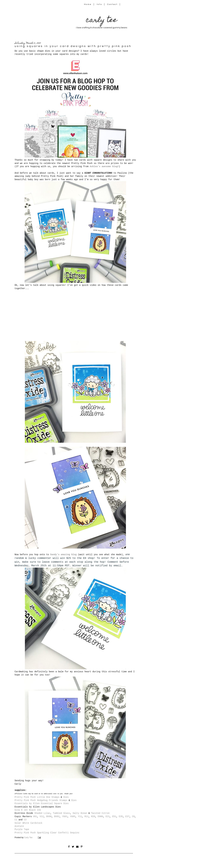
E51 (114, 817)
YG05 (73, 817)
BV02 (57, 817)
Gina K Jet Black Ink (28, 810)
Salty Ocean (80, 813)
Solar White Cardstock (28, 823)
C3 (25, 820)
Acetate (19, 826)
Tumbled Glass (61, 813)
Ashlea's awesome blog (104, 166)
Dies (66, 797)
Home (88, 4)
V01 (35, 817)
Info (99, 4)
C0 (133, 817)
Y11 (80, 817)
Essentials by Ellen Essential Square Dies (42, 804)
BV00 (49, 817)
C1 (16, 820)
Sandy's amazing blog (63, 555)
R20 (93, 817)
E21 (108, 817)
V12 (42, 817)
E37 (127, 817)
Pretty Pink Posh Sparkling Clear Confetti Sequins (47, 833)
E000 (100, 817)
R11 (87, 817)
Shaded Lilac (42, 813)
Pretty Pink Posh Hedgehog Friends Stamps (41, 800)
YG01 (65, 817)
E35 (121, 817)
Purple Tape (22, 829)
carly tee (101, 21)
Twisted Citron (100, 813)
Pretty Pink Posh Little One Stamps (37, 797)
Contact (112, 4)
